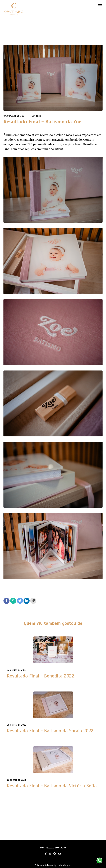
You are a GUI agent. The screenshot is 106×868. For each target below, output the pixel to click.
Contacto (60, 848)
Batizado (36, 116)
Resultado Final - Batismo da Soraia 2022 (50, 731)
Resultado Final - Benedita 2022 (40, 676)
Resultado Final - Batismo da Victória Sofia (52, 786)
